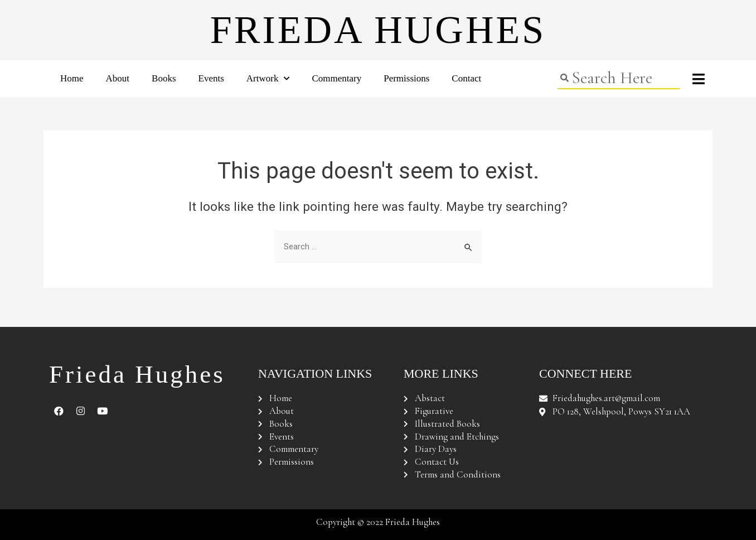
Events (211, 78)
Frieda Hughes (378, 30)
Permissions (406, 78)
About (118, 78)
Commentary (336, 78)
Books (164, 78)
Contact (466, 78)
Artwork (268, 79)
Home (72, 78)
